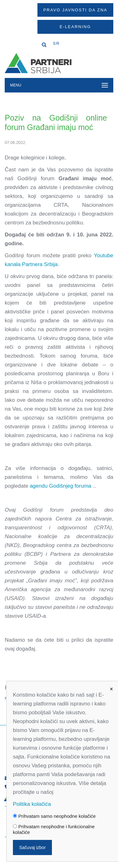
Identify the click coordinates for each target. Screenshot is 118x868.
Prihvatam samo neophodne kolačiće (54, 816)
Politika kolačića (32, 804)
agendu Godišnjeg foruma (61, 486)
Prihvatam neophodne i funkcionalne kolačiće (54, 829)
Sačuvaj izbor (32, 847)
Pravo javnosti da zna (75, 10)
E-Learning (75, 27)
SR (56, 43)
